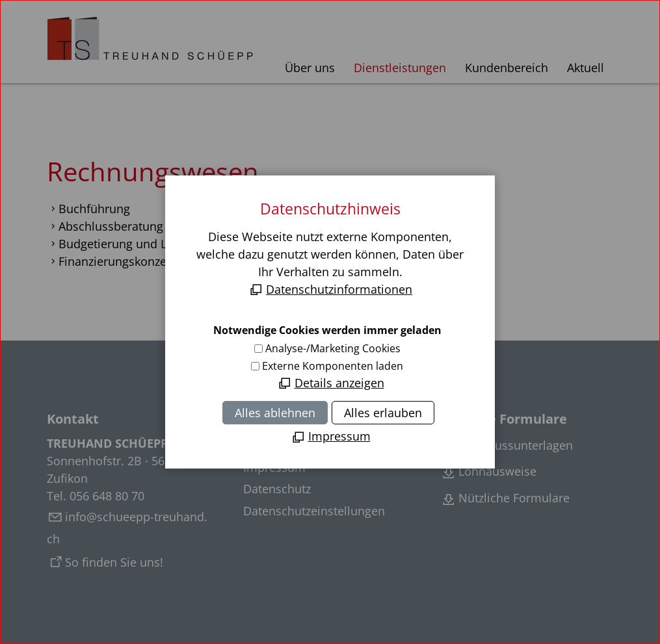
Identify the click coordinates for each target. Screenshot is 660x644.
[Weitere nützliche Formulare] (505, 499)
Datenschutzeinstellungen (314, 511)
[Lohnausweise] (488, 472)
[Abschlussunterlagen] (507, 446)
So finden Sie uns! (114, 562)
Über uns (310, 68)
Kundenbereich (507, 68)
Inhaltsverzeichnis (292, 445)
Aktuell (586, 68)
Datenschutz (277, 489)
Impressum (274, 467)
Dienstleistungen (400, 68)
